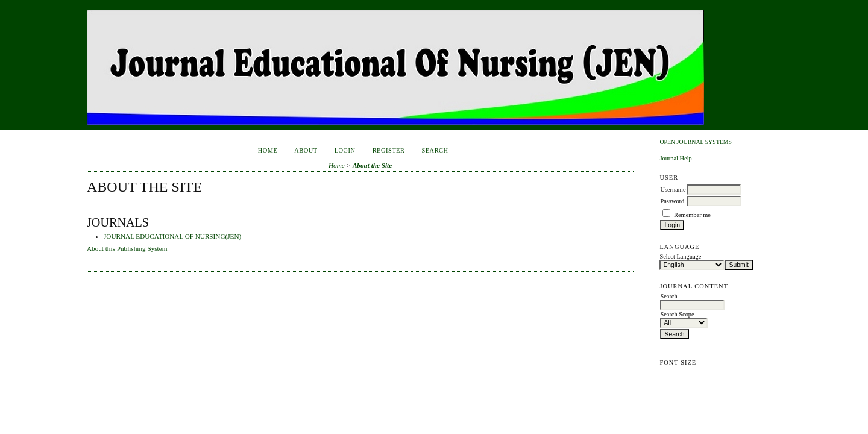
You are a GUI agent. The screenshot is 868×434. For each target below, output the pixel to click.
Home (268, 150)
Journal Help (675, 158)
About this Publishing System (127, 248)
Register (389, 150)
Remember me (692, 215)
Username (673, 190)
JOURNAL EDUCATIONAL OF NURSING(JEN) (172, 236)
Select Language (680, 256)
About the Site (372, 165)
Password (672, 201)
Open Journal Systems (696, 142)
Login (345, 150)
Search (435, 150)
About (306, 150)
